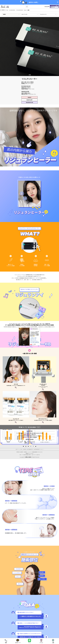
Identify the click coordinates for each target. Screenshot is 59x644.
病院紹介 (28, 10)
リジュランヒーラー (43, 14)
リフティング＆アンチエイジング (20, 10)
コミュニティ (25, 10)
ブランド (7, 10)
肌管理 (4, 14)
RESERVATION (29, 102)
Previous (18, 337)
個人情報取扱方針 (30, 449)
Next (41, 337)
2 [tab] (30, 75)
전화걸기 (38, 427)
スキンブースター (25, 14)
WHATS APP (29, 100)
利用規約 (25, 449)
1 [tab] (29, 75)
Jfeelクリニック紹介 (19, 449)
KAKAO (30, 97)
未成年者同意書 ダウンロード (38, 449)
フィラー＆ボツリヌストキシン (12, 10)
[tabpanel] (29, 47)
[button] (27, 7)
